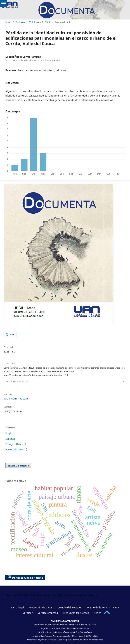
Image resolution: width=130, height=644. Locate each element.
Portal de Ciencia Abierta (25, 577)
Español (10, 439)
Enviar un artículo (18, 466)
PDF (11, 334)
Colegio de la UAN (97, 607)
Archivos (20, 22)
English (10, 433)
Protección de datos (41, 607)
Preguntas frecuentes (76, 613)
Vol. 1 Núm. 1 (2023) (40, 22)
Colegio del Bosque (69, 607)
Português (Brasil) (16, 449)
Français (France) (16, 444)
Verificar (28, 613)
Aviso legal (17, 607)
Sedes (98, 613)
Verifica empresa (48, 613)
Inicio (8, 22)
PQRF (116, 607)
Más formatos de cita (17, 381)
